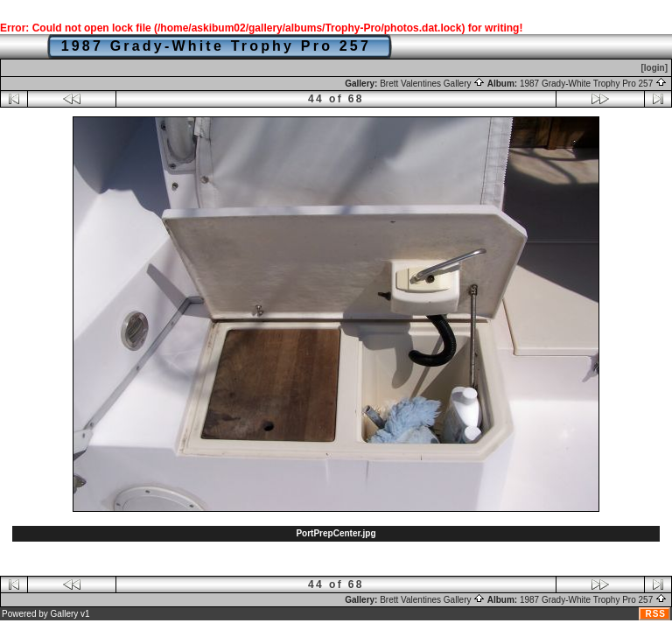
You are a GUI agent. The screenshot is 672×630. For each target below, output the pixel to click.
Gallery (65, 614)
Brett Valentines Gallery (432, 84)
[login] (654, 68)
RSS (655, 614)
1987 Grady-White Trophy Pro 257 (593, 84)
